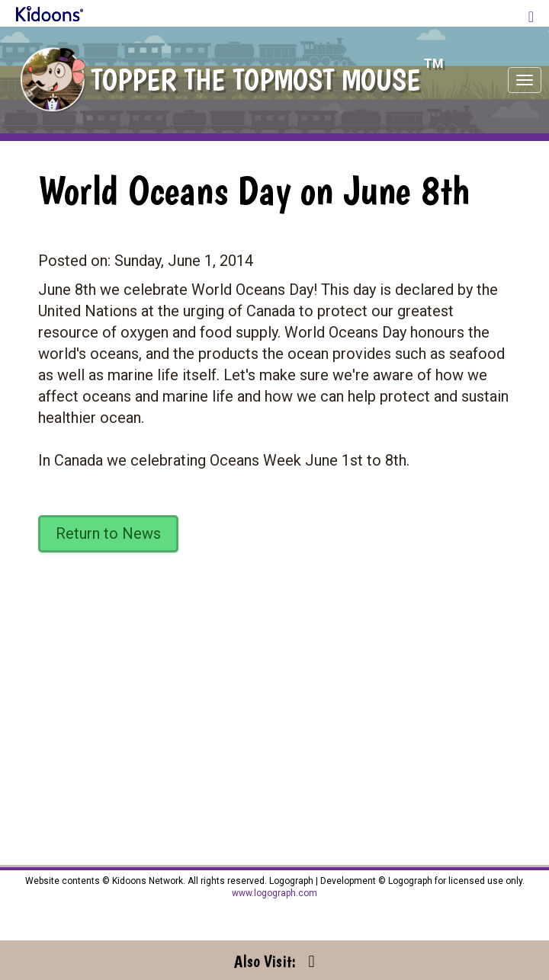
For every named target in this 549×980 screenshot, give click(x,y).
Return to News (108, 533)
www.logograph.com (274, 893)
